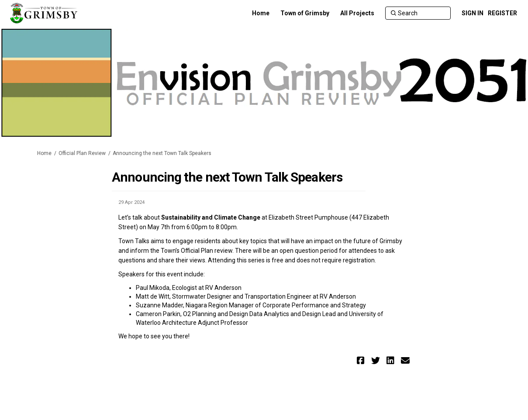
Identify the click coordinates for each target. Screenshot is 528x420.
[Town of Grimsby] (305, 13)
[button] (362, 360)
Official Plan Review (82, 153)
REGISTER (502, 13)
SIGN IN (473, 13)
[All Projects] (357, 13)
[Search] (418, 13)
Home (44, 153)
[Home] (261, 13)
